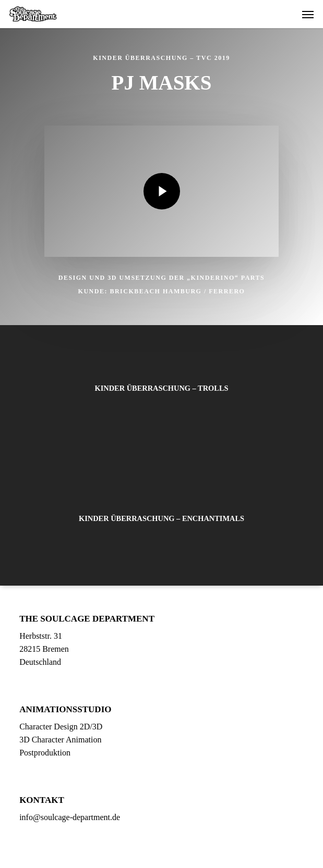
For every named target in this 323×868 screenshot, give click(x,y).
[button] (308, 14)
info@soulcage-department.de (70, 817)
